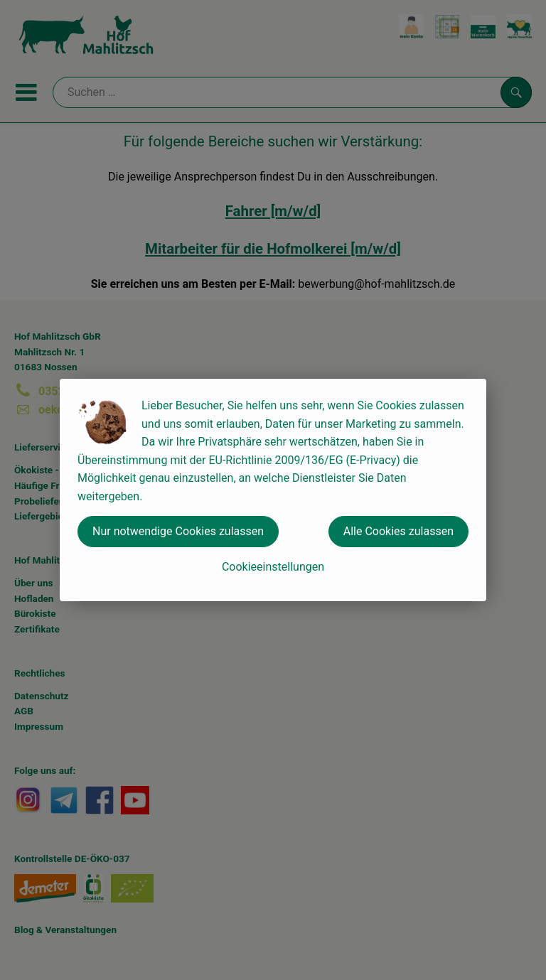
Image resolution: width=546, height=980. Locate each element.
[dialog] (273, 490)
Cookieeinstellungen (273, 567)
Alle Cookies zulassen (398, 531)
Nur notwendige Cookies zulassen (178, 531)
